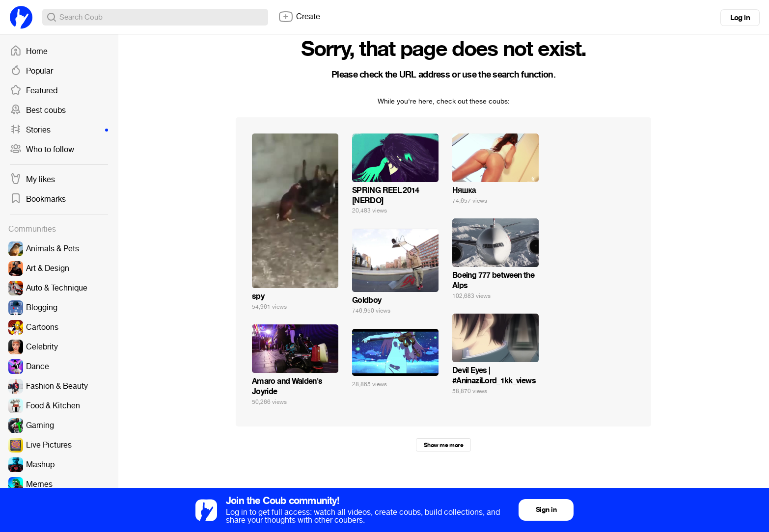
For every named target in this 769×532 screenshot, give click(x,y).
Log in (740, 18)
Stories (59, 130)
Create (299, 17)
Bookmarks (38, 199)
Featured (34, 91)
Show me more (443, 445)
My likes (32, 180)
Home (29, 52)
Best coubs (38, 110)
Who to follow (42, 150)
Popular (31, 71)
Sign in (546, 510)
